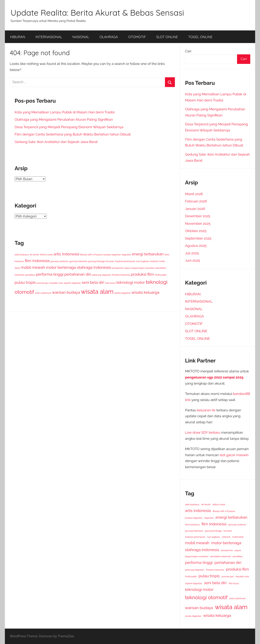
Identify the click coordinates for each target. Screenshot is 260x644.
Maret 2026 (194, 194)
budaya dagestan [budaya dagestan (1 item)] (112, 255)
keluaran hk (206, 410)
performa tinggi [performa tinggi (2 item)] (50, 274)
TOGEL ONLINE (200, 37)
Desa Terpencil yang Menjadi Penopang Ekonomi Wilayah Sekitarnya (69, 127)
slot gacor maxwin (234, 455)
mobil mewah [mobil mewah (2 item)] (33, 267)
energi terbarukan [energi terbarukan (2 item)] (148, 254)
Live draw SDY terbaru (203, 432)
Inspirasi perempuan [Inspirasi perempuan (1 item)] (125, 261)
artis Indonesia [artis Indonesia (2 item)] (67, 254)
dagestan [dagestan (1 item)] (126, 255)
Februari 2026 (196, 201)
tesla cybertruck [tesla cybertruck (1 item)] (43, 293)
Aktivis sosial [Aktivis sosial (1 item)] (46, 255)
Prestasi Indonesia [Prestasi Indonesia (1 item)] (121, 275)
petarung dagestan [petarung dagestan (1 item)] (102, 275)
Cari (188, 51)
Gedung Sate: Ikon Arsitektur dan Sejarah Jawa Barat (56, 142)
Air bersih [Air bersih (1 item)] (35, 255)
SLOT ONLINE (167, 37)
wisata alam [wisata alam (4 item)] (97, 292)
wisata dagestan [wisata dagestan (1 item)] (122, 293)
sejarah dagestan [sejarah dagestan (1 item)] (72, 283)
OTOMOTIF (137, 37)
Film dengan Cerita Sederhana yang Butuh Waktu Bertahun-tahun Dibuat (73, 134)
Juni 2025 (193, 260)
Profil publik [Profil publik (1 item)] (161, 275)
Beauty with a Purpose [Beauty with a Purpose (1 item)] (91, 255)
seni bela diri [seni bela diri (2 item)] (93, 282)
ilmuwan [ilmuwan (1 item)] (110, 261)
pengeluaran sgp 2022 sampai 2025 (214, 377)
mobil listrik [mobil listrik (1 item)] (238, 537)
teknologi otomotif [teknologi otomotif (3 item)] (206, 597)
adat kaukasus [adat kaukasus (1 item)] (22, 255)
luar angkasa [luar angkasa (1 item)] (142, 261)
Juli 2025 (192, 253)
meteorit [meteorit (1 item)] (154, 261)
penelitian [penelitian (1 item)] (30, 275)
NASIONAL (81, 37)
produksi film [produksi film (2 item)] (142, 274)
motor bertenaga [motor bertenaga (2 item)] (61, 267)
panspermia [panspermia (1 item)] (117, 268)
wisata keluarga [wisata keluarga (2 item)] (145, 292)
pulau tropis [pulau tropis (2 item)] (25, 282)
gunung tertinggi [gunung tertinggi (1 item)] (96, 261)
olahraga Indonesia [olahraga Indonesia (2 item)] (94, 267)
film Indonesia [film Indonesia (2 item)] (37, 261)
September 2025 (198, 238)
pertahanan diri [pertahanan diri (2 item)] (78, 274)
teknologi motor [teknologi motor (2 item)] (131, 282)
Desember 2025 (198, 216)
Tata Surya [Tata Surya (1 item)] (110, 283)
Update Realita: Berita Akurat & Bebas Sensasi (97, 13)
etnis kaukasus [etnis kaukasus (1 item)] (192, 525)
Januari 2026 (195, 209)
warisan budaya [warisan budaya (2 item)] (66, 292)
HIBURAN (18, 37)
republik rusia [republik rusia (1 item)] (56, 283)
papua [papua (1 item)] (127, 268)
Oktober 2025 (196, 231)
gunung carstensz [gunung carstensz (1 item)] (60, 261)
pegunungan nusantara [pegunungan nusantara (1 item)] (143, 268)
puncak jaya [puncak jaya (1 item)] (43, 283)
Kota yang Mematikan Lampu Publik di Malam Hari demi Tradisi (65, 112)
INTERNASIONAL (49, 37)
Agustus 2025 (196, 246)
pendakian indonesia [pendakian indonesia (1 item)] (220, 556)
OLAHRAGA (109, 37)
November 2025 (198, 224)
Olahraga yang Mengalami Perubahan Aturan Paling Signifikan (64, 119)
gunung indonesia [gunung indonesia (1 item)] (78, 261)
